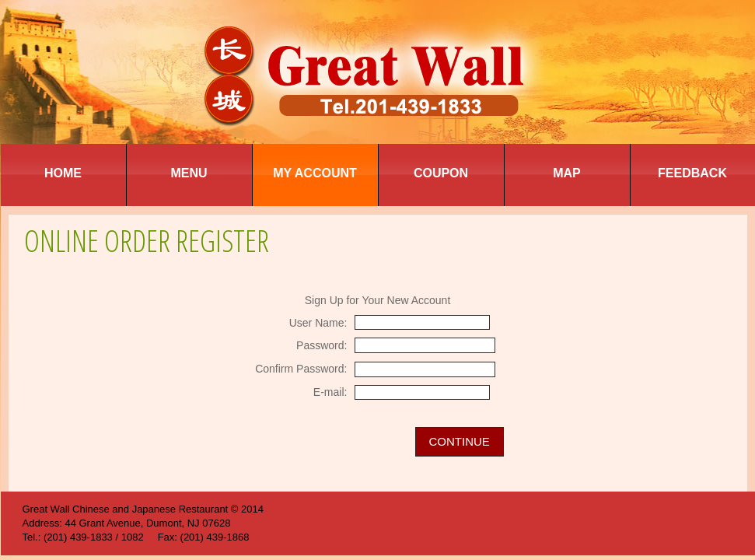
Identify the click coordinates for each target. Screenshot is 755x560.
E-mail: (330, 392)
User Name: (318, 323)
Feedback (692, 173)
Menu (189, 173)
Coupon (441, 173)
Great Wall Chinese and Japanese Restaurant (126, 509)
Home (63, 173)
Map (567, 173)
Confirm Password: (301, 369)
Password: (322, 345)
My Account (315, 173)
